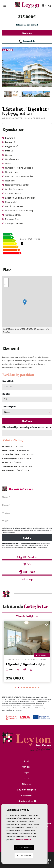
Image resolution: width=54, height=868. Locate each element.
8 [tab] (36, 688)
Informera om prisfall (27, 25)
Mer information (23, 839)
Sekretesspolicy (9, 530)
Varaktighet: (9, 406)
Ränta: (6, 394)
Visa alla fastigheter (27, 616)
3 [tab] (21, 688)
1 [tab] (16, 688)
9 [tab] (39, 688)
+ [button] (5, 280)
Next (48, 67)
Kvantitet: (8, 381)
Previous (6, 67)
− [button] (5, 285)
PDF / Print (27, 572)
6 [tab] (30, 688)
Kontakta (27, 33)
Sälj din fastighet (26, 790)
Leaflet (6, 329)
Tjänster (26, 784)
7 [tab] (33, 688)
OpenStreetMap (28, 329)
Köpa (26, 772)
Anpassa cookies (24, 855)
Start (26, 761)
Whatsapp (27, 579)
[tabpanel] (27, 652)
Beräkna (27, 421)
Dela (27, 564)
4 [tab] (24, 688)
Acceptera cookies (24, 847)
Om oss (26, 767)
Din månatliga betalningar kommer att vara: (27, 427)
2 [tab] (18, 688)
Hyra (26, 778)
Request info (27, 41)
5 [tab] (27, 688)
